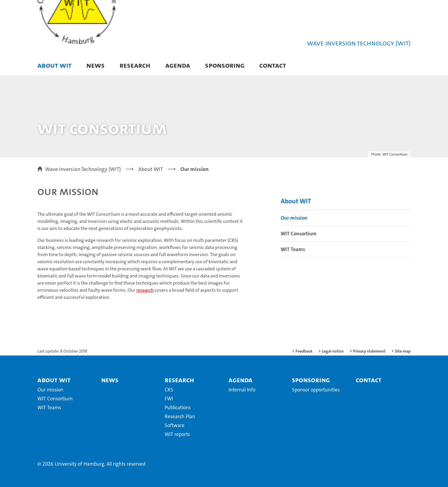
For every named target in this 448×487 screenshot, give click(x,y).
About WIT (54, 65)
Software (175, 425)
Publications (178, 407)
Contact (273, 65)
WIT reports (177, 434)
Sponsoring (225, 65)
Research (135, 65)
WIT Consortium (299, 234)
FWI (169, 399)
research (145, 290)
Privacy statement (369, 351)
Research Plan (180, 416)
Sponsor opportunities (316, 390)
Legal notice (333, 351)
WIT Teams (293, 249)
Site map (403, 351)
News (96, 65)
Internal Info (242, 390)
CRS (169, 390)
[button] (400, 66)
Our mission (294, 218)
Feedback (304, 351)
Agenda (178, 65)
